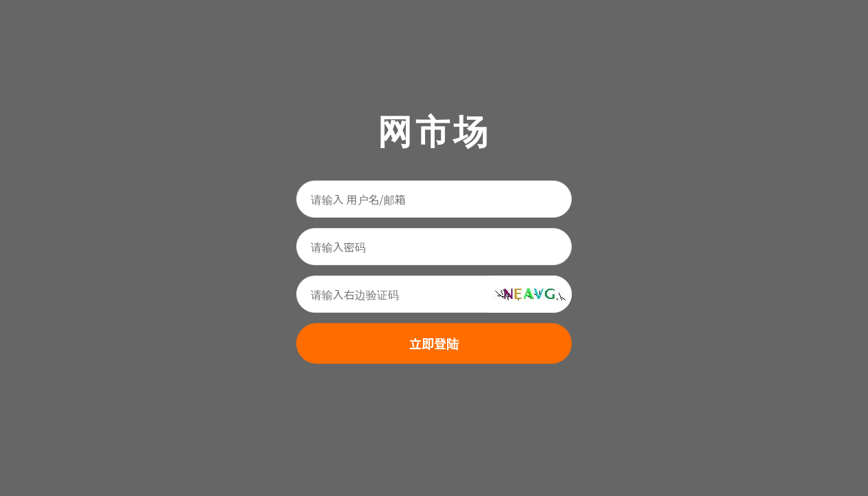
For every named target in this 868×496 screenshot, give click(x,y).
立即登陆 (434, 343)
